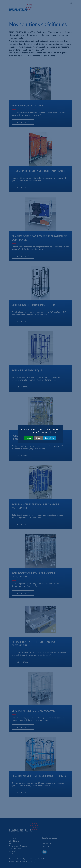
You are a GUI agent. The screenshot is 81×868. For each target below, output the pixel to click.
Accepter (29, 438)
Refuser (38, 438)
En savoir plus (50, 438)
